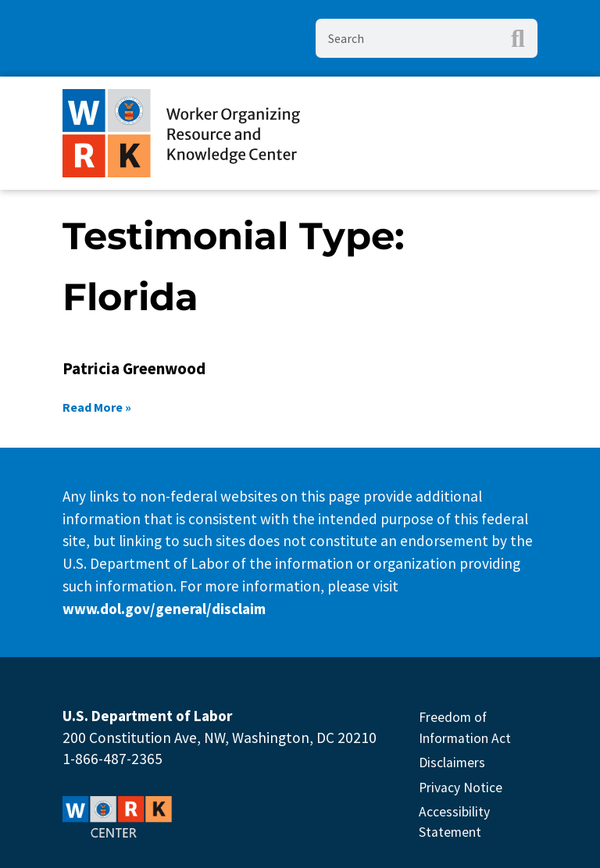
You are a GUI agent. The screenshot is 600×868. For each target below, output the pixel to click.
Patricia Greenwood (134, 368)
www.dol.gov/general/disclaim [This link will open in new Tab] (164, 609)
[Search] (518, 38)
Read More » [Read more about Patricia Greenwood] (97, 407)
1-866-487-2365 (112, 759)
